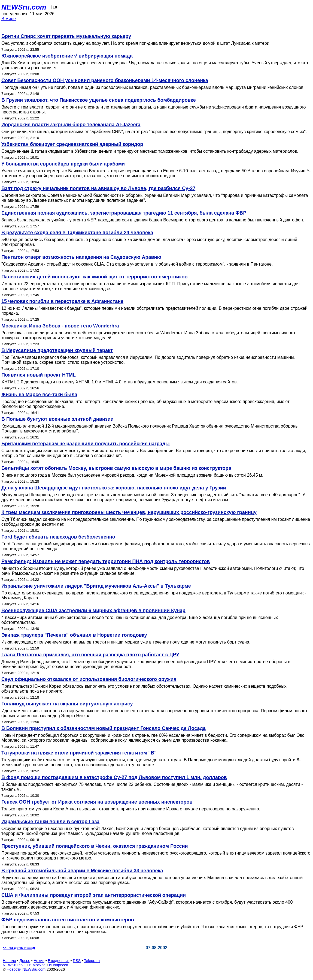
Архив (39, 961)
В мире (9, 19)
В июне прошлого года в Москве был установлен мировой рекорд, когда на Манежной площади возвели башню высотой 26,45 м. (132, 475)
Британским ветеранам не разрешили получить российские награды (86, 444)
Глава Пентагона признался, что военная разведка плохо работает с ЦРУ (90, 655)
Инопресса (59, 965)
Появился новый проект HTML (39, 375)
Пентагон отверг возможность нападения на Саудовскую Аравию (81, 257)
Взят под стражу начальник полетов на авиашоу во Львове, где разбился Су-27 (98, 188)
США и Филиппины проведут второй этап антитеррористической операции (94, 895)
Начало (9, 961)
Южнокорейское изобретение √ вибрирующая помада (67, 56)
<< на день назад (19, 948)
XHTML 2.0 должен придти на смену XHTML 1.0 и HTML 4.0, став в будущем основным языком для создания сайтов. (120, 382)
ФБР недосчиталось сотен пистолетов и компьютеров (68, 920)
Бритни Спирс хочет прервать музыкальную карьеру (66, 36)
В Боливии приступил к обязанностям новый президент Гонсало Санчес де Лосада (104, 728)
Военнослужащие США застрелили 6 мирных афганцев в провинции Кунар (93, 611)
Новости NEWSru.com (26, 969)
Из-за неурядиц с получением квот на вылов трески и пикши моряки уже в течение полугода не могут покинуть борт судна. (126, 642)
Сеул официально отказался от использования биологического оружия (89, 679)
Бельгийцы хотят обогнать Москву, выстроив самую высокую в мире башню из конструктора (116, 468)
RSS (77, 961)
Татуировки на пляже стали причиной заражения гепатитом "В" (79, 753)
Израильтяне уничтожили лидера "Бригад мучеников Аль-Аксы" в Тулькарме (96, 586)
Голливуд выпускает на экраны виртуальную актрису (67, 704)
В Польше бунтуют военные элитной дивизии (57, 419)
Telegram (92, 961)
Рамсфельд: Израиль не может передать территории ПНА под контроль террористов (106, 561)
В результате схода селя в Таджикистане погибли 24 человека (77, 233)
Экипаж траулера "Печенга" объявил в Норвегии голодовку (74, 635)
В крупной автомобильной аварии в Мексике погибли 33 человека (82, 871)
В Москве (37, 965)
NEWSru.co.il (14, 965)
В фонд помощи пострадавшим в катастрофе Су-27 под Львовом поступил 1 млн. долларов (114, 777)
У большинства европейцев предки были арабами (63, 164)
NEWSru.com (24, 7)
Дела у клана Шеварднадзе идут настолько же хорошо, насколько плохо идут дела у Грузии (114, 488)
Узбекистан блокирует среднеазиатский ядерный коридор (72, 144)
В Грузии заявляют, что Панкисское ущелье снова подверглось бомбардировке (99, 100)
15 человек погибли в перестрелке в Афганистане (62, 301)
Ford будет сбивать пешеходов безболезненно (58, 537)
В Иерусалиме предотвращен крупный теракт (57, 350)
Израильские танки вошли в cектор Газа (50, 822)
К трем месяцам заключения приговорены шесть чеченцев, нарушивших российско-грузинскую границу (129, 512)
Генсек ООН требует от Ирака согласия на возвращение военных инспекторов (97, 802)
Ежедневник (59, 961)
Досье (25, 961)
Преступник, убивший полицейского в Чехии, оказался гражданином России (95, 846)
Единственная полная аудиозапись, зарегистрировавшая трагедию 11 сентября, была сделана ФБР (124, 213)
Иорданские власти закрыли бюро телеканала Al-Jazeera (71, 125)
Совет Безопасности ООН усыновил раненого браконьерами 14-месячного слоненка (105, 80)
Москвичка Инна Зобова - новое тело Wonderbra (60, 326)
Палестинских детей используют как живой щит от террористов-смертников (95, 277)
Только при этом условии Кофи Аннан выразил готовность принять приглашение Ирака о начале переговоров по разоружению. (131, 809)
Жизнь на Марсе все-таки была (39, 395)
